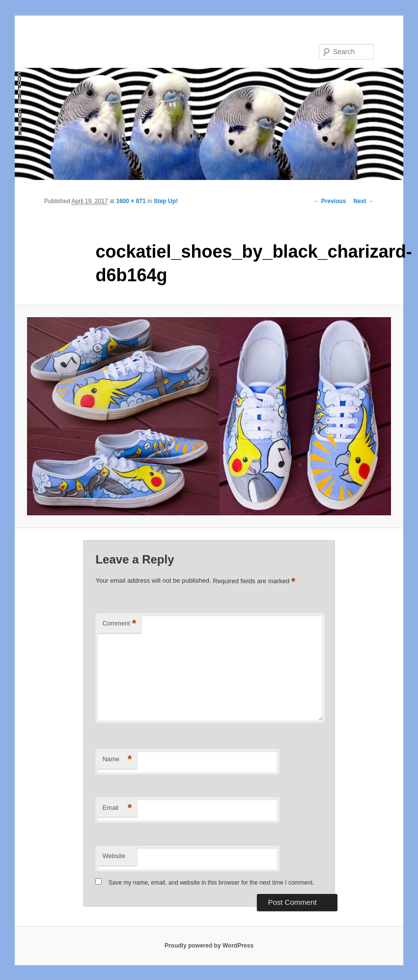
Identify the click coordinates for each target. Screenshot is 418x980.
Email (117, 808)
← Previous (330, 201)
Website (114, 856)
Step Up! (166, 201)
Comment (119, 624)
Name (117, 759)
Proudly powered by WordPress (209, 946)
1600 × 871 (131, 201)
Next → (364, 201)
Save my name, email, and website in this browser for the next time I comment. (211, 883)
